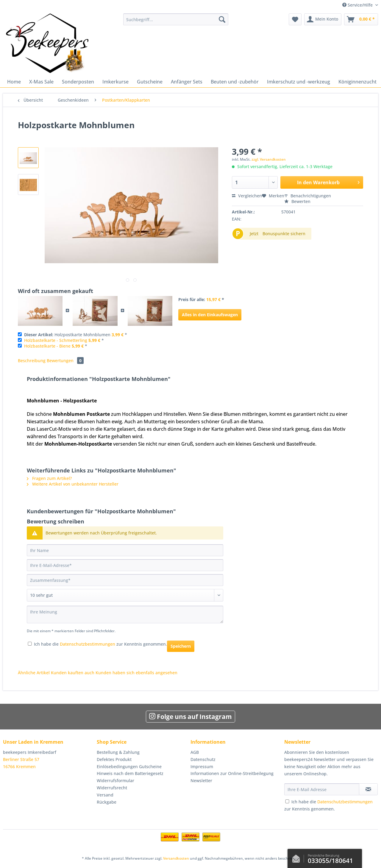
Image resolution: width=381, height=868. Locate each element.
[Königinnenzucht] (357, 82)
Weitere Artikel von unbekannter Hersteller (73, 484)
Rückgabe (107, 802)
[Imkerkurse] (115, 82)
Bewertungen (65, 361)
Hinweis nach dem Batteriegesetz (130, 773)
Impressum (202, 767)
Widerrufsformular (115, 781)
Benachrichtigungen (308, 196)
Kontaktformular (298, 857)
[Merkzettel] (295, 19)
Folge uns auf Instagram (190, 717)
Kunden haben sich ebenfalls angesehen (136, 673)
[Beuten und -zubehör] (235, 82)
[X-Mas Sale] (41, 82)
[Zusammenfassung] (125, 580)
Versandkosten (176, 858)
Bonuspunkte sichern (284, 234)
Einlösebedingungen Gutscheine (129, 767)
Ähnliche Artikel (34, 673)
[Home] (14, 82)
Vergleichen (247, 196)
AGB (195, 752)
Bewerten (297, 201)
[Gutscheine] (150, 82)
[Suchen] (222, 19)
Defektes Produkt (114, 759)
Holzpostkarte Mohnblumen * (76, 335)
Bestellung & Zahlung (118, 752)
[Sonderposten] (78, 82)
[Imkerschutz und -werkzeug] (299, 82)
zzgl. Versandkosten (269, 159)
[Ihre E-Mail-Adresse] (125, 565)
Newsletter (201, 781)
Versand (105, 795)
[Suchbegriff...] (176, 19)
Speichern (181, 646)
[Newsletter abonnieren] (368, 789)
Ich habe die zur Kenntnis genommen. (100, 644)
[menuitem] (176, 22)
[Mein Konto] (323, 19)
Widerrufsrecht (112, 788)
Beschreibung (32, 361)
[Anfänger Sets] (187, 82)
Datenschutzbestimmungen (88, 644)
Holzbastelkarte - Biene (47, 346)
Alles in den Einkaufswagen (210, 315)
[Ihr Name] (125, 550)
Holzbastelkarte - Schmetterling (56, 340)
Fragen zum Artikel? (49, 478)
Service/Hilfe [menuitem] (358, 5)
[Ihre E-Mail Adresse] (322, 789)
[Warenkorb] (361, 19)
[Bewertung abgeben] (125, 595)
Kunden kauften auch (73, 673)
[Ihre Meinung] (125, 614)
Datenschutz (203, 759)
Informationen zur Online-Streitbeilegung (232, 773)
